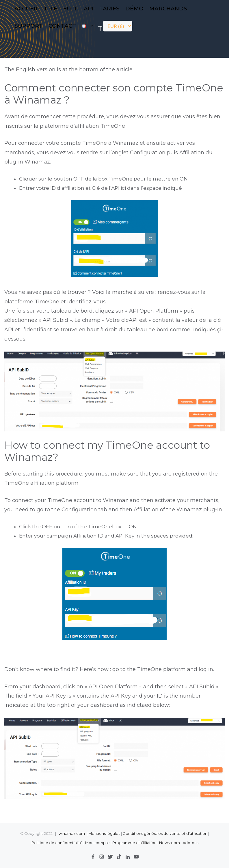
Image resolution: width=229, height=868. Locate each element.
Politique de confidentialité (57, 843)
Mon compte (97, 843)
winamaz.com (72, 833)
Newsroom (170, 843)
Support (29, 26)
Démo (134, 9)
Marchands (168, 9)
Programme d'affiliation (134, 843)
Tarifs (109, 9)
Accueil (27, 9)
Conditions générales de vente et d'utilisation (165, 833)
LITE (51, 9)
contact (62, 26)
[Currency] (118, 26)
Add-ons (190, 843)
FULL (71, 9)
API (89, 9)
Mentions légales (104, 833)
